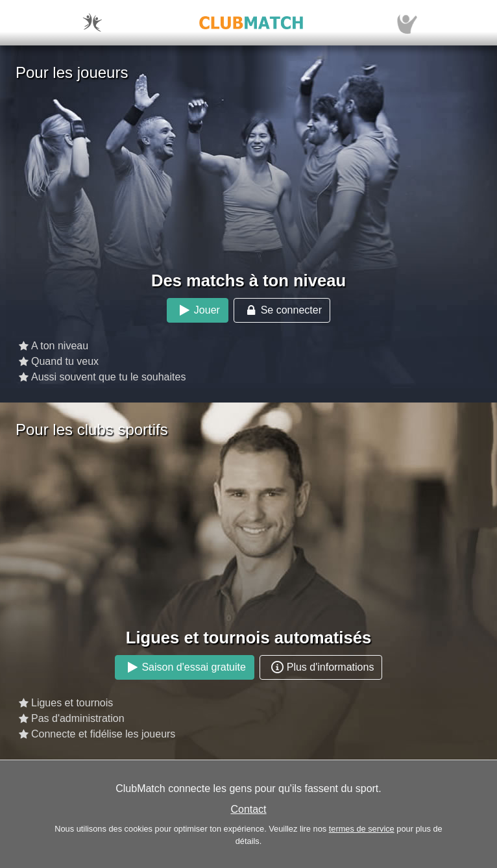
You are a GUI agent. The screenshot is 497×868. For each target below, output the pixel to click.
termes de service (362, 829)
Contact (248, 809)
